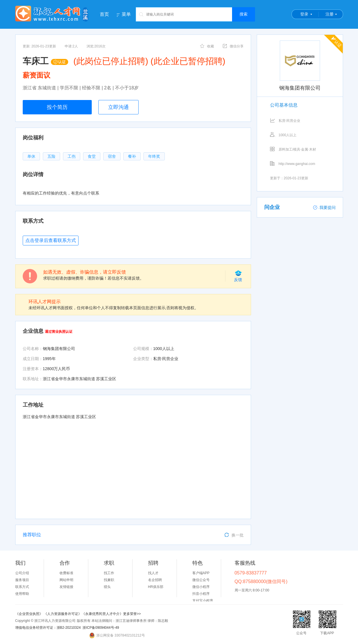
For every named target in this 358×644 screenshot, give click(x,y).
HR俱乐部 (156, 587)
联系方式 (22, 587)
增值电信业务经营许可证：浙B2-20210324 (48, 628)
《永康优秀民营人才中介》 (102, 614)
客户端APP (201, 573)
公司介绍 (22, 573)
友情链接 (66, 587)
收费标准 (66, 573)
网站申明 (66, 580)
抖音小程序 (201, 594)
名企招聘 (155, 580)
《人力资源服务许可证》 (63, 614)
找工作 (109, 573)
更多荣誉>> (132, 614)
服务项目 (22, 580)
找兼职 (109, 580)
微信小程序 (201, 587)
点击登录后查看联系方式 (51, 240)
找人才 (153, 573)
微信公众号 (201, 580)
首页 (104, 14)
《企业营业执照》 (29, 614)
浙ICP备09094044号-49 (101, 628)
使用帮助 (22, 594)
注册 (330, 14)
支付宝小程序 (203, 601)
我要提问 (324, 207)
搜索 (244, 14)
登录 (304, 14)
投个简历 (57, 107)
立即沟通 (118, 107)
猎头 (107, 587)
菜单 (126, 14)
